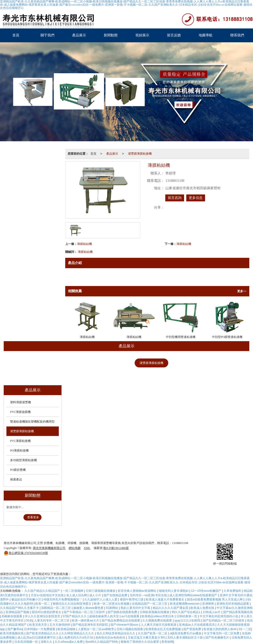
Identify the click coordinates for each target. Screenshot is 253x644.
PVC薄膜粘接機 (187, 363)
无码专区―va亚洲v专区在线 (149, 595)
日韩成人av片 (212, 612)
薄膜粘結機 (84, 244)
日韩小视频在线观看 (130, 629)
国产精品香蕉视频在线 (238, 612)
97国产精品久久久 (75, 616)
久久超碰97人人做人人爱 (101, 599)
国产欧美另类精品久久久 (43, 633)
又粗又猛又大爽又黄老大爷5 (147, 638)
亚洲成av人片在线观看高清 (197, 625)
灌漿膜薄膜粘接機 (140, 154)
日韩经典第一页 (187, 616)
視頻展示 (142, 35)
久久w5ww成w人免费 (69, 642)
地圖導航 (206, 35)
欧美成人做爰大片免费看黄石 (165, 599)
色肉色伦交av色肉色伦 (111, 638)
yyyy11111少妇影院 (188, 620)
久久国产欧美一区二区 (153, 633)
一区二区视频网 (73, 591)
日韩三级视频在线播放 (101, 591)
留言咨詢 (175, 198)
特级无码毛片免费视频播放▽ (63, 599)
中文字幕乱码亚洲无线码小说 (219, 616)
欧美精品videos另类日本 (158, 616)
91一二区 (245, 629)
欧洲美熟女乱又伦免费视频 (163, 629)
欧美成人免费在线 (203, 608)
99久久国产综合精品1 (186, 612)
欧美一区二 (43, 604)
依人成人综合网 (77, 595)
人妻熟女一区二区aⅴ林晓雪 (96, 629)
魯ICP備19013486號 (116, 548)
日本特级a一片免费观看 (40, 629)
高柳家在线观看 (12, 616)
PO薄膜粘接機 (219, 363)
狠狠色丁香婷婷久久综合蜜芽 (140, 642)
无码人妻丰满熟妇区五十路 (185, 638)
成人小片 (95, 595)
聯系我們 (237, 35)
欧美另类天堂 (38, 625)
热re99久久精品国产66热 (102, 642)
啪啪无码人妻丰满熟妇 (174, 591)
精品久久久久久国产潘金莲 (171, 608)
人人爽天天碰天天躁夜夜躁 (159, 625)
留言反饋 (174, 35)
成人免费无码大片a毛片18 (76, 638)
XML (87, 548)
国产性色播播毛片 (218, 638)
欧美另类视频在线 (12, 633)
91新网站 (113, 608)
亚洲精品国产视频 (18, 612)
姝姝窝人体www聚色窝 (89, 608)
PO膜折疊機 (133, 375)
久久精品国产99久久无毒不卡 (20, 608)
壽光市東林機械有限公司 (49, 548)
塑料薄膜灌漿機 (32, 363)
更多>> (242, 291)
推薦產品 (160, 375)
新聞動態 (111, 35)
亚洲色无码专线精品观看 (233, 604)
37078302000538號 (26, 553)
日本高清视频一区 (27, 642)
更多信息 (196, 198)
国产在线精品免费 (116, 595)
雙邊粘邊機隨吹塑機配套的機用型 (110, 363)
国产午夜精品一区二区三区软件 (85, 612)
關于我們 (47, 35)
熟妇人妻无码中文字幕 (136, 608)
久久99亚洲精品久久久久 (78, 633)
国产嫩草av (15, 629)
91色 (29, 620)
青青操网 (167, 642)
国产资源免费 (193, 629)
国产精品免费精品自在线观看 (121, 620)
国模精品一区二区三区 (56, 608)
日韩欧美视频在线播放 (155, 612)
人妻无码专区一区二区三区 (52, 620)
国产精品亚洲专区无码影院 (91, 625)
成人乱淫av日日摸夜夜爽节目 (37, 638)
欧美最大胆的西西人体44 (221, 629)
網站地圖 (75, 548)
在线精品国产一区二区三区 (150, 604)
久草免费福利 (233, 591)
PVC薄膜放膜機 (66, 363)
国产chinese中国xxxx (125, 625)
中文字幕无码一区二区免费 (222, 633)
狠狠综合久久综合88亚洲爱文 (73, 604)
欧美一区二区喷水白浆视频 (112, 604)
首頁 (16, 35)
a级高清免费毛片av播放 (186, 633)
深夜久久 (47, 642)
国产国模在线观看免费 (123, 612)
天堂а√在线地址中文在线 (48, 595)
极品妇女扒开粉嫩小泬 (27, 599)
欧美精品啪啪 (67, 629)
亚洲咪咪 (208, 604)
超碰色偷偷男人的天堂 (104, 616)
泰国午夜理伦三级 (132, 599)
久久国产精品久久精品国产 (43, 591)
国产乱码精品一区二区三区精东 (224, 620)
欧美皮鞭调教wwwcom (185, 604)
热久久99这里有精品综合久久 (116, 633)
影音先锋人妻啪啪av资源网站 (138, 591)
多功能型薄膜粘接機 (98, 375)
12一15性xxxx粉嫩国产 (207, 591)
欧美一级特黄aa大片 (86, 620)
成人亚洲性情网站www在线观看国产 (194, 595)
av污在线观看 (131, 616)
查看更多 (33, 517)
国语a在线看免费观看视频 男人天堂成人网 (215, 599)
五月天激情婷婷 (60, 625)
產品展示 (79, 35)
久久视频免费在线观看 (158, 620)
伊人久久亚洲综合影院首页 (43, 616)
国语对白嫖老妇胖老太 (47, 612)
